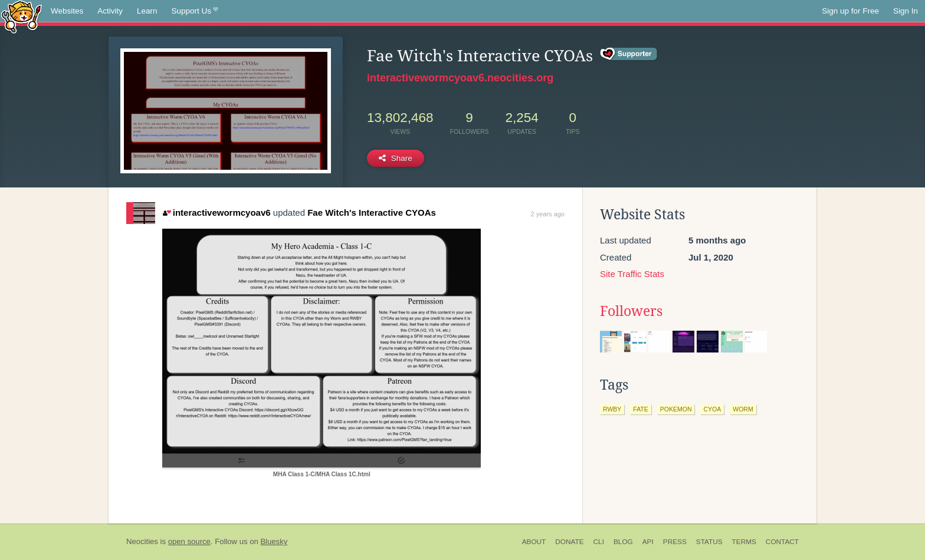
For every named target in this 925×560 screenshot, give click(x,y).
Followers (631, 311)
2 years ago (548, 214)
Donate (569, 542)
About (534, 542)
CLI (599, 542)
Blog (623, 542)
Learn (147, 11)
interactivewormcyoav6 (217, 213)
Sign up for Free (850, 11)
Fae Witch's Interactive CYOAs (372, 213)
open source (189, 541)
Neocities (142, 541)
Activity (110, 11)
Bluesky (274, 541)
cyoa (712, 409)
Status (709, 542)
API (648, 542)
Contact (782, 542)
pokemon (676, 409)
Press (675, 542)
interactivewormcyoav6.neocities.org (460, 78)
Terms (744, 542)
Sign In (906, 11)
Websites (67, 11)
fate (640, 409)
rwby (612, 409)
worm (743, 409)
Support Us (195, 11)
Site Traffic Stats (632, 274)
